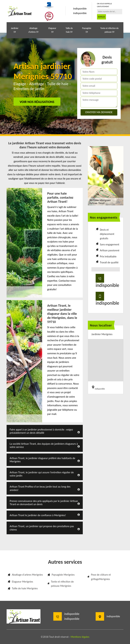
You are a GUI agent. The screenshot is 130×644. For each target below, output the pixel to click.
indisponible (80, 9)
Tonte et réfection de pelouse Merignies (60, 584)
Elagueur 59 (52, 30)
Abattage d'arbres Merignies (25, 575)
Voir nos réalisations (37, 102)
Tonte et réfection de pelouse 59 (110, 30)
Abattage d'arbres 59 (33, 30)
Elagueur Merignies (20, 582)
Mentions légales (80, 637)
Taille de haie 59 (69, 30)
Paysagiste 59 (87, 30)
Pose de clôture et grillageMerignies (99, 577)
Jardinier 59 (15, 30)
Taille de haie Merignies (23, 588)
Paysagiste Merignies (61, 575)
